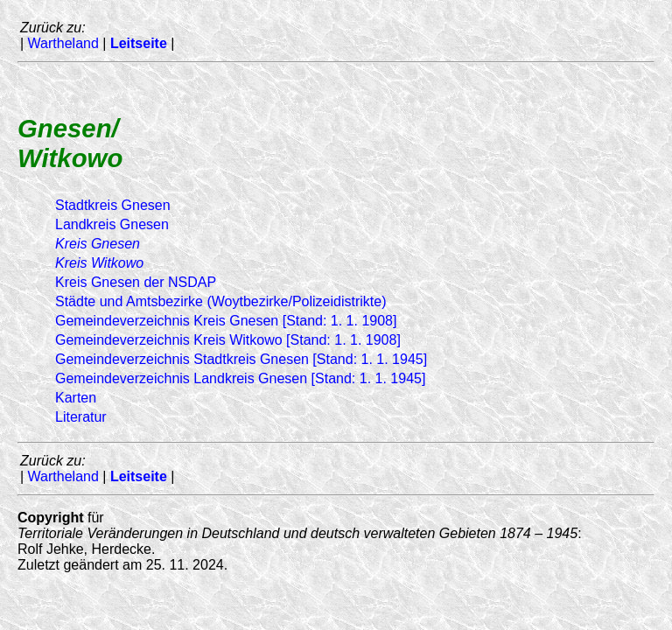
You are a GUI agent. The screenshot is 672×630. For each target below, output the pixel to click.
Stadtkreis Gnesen (113, 205)
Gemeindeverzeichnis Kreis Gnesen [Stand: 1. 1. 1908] (226, 321)
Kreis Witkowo (99, 263)
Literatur (81, 417)
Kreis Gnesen (98, 244)
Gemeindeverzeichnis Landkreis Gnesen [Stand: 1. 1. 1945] (240, 378)
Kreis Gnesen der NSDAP (136, 282)
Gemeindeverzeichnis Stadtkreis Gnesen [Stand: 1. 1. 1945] (241, 359)
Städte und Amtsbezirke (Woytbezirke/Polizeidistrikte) (221, 301)
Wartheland (63, 43)
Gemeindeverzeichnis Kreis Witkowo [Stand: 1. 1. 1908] (228, 340)
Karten (76, 398)
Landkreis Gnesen (112, 224)
